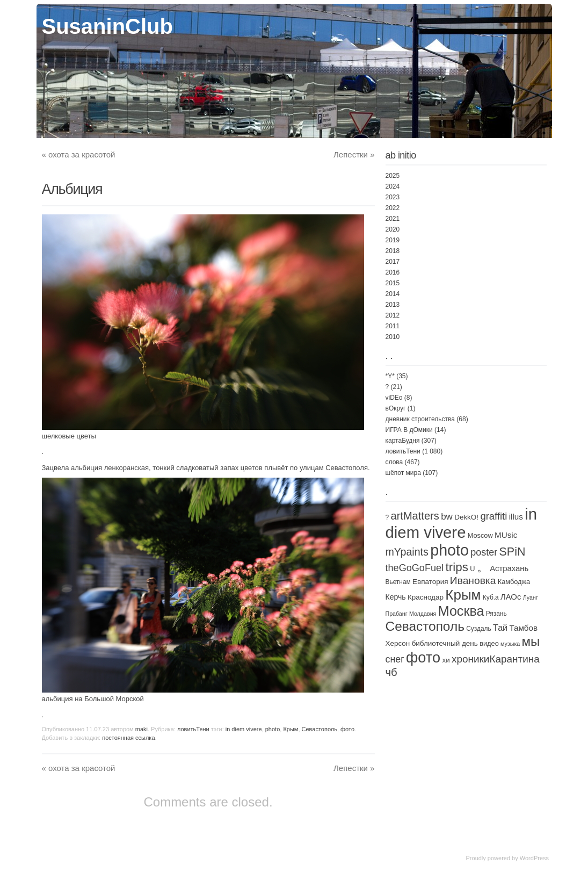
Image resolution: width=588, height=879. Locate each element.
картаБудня (403, 441)
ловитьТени (193, 729)
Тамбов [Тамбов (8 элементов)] (523, 628)
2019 (393, 240)
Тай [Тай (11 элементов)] (500, 628)
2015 (393, 283)
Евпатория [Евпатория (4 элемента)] (430, 582)
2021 (393, 219)
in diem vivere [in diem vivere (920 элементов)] (462, 523)
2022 (393, 208)
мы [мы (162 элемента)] (531, 641)
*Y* (390, 376)
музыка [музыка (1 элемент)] (510, 644)
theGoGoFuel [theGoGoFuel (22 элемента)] (415, 568)
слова (394, 462)
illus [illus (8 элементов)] (516, 517)
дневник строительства (420, 419)
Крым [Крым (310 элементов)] (463, 595)
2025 (393, 176)
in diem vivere (244, 729)
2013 (393, 305)
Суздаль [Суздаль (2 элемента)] (478, 629)
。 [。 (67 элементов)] (482, 567)
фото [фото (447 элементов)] (423, 657)
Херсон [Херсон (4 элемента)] (398, 643)
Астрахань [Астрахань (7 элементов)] (509, 568)
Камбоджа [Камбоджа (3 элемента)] (514, 582)
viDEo (394, 398)
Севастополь (320, 729)
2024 (393, 186)
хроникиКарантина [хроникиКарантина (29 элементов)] (496, 659)
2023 (393, 197)
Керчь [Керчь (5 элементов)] (396, 597)
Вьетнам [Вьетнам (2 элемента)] (398, 582)
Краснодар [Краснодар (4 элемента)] (426, 597)
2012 (393, 315)
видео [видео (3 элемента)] (489, 643)
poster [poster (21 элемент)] (484, 552)
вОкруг (396, 408)
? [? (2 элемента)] (387, 517)
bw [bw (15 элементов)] (447, 517)
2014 (393, 294)
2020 (393, 229)
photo (273, 729)
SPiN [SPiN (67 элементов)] (513, 552)
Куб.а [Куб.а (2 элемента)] (491, 597)
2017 (393, 262)
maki (141, 729)
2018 (393, 251)
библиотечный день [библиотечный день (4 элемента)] (445, 643)
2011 (393, 326)
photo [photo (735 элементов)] (449, 550)
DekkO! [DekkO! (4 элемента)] (466, 517)
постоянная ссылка (128, 738)
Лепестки (354, 154)
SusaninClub (107, 26)
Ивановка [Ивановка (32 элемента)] (473, 581)
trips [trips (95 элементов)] (456, 567)
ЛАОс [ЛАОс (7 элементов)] (511, 597)
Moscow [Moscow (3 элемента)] (480, 535)
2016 (393, 272)
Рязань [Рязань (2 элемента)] (496, 614)
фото (347, 729)
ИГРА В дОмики (409, 430)
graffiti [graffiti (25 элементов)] (493, 516)
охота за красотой (79, 154)
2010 (393, 337)
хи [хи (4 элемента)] (446, 660)
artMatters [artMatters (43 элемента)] (415, 516)
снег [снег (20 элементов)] (395, 659)
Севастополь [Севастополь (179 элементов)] (425, 626)
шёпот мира (403, 473)
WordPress (534, 858)
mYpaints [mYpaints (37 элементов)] (407, 552)
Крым (291, 729)
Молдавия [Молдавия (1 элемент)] (423, 614)
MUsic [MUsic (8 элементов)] (506, 535)
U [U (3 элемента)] (472, 569)
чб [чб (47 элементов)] (391, 672)
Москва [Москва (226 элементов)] (461, 611)
